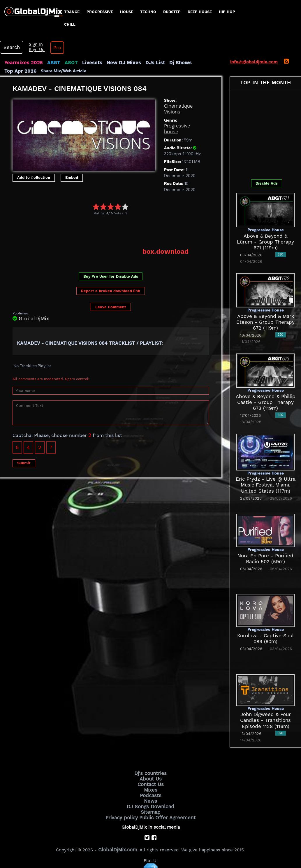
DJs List (142, 62)
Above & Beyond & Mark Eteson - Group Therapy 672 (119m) (265, 322)
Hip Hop (227, 12)
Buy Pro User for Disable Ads (111, 264)
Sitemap (151, 807)
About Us (150, 777)
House (127, 12)
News (150, 797)
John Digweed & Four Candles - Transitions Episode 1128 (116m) (266, 720)
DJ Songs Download (151, 802)
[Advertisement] (119, 220)
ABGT (49, 62)
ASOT (65, 62)
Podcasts (150, 792)
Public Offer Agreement (166, 812)
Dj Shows (165, 62)
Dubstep (172, 12)
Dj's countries (151, 772)
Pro (52, 48)
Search (10, 47)
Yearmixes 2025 (21, 62)
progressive (100, 12)
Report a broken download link (111, 278)
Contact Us (151, 782)
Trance (72, 12)
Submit (24, 450)
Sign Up (33, 50)
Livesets (85, 62)
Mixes (151, 787)
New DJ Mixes (113, 62)
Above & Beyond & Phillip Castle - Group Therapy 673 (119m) (265, 402)
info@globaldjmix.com (254, 62)
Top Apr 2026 (194, 62)
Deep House (200, 12)
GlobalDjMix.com (118, 843)
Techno (148, 12)
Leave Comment (111, 294)
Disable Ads (267, 183)
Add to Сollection (34, 177)
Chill (70, 24)
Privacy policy (125, 812)
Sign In (32, 45)
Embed (72, 177)
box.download (168, 239)
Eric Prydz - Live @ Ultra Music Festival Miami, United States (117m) (265, 485)
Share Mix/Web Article (27, 71)
